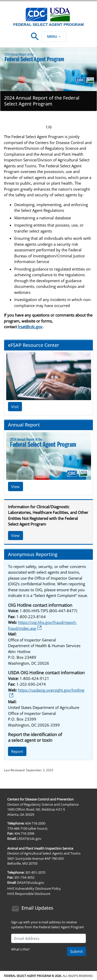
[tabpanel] (48, 79)
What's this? (20, 949)
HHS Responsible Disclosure (29, 894)
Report (17, 751)
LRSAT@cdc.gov (29, 839)
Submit (76, 951)
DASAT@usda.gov (31, 882)
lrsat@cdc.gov (30, 327)
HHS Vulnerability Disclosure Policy (34, 888)
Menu (54, 36)
